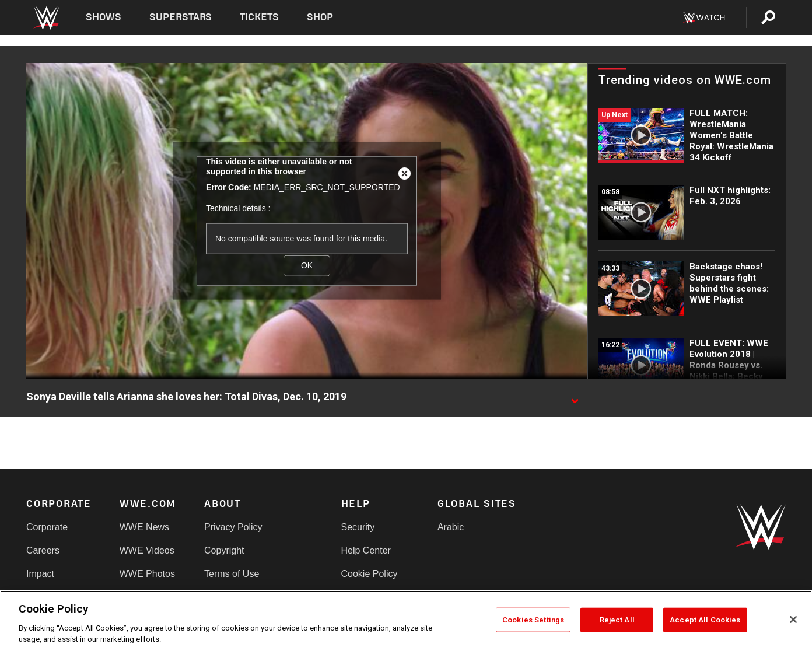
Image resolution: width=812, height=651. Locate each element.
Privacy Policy (233, 527)
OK (307, 265)
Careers (43, 550)
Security (358, 527)
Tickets (259, 17)
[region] (406, 621)
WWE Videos (147, 550)
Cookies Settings (533, 620)
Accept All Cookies (705, 620)
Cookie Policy (370, 574)
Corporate (47, 527)
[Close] (793, 619)
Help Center (366, 550)
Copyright (224, 550)
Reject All (617, 620)
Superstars (181, 17)
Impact (40, 574)
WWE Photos (147, 574)
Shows (104, 17)
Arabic (451, 527)
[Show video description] (575, 397)
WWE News (144, 527)
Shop (320, 17)
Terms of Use (232, 574)
